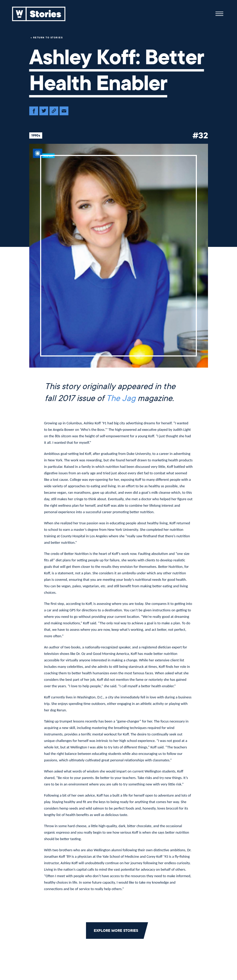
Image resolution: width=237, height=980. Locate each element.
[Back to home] (39, 14)
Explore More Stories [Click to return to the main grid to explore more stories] (116, 931)
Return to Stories (48, 38)
